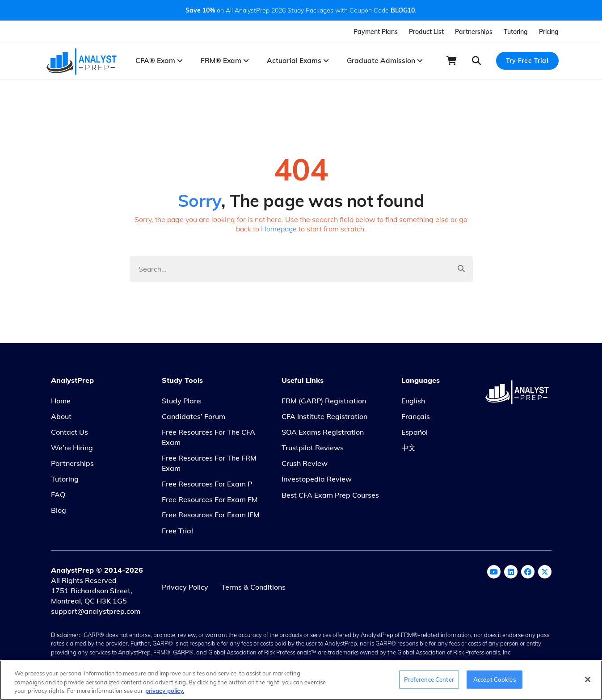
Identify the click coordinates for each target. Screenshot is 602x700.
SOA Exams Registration (323, 434)
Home (61, 403)
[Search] (290, 271)
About (61, 419)
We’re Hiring (72, 450)
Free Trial (177, 533)
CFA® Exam (162, 61)
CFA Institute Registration (324, 419)
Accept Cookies (495, 679)
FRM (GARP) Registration (324, 403)
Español (415, 434)
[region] (301, 680)
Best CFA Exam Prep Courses (330, 497)
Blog (59, 512)
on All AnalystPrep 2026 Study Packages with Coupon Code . (301, 10)
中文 (408, 450)
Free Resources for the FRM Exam (209, 465)
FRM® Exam (226, 61)
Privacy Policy (185, 589)
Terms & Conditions (255, 589)
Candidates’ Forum (194, 419)
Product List (426, 32)
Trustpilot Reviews (313, 450)
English (413, 403)
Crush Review (305, 465)
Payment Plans (376, 32)
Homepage (279, 231)
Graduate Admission (379, 61)
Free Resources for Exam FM (210, 502)
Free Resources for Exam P (207, 486)
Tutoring (516, 32)
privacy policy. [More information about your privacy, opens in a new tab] (165, 691)
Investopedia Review (317, 481)
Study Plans (182, 403)
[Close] (588, 679)
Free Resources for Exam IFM (211, 517)
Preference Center (429, 679)
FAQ (58, 497)
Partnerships (474, 32)
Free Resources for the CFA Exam (208, 439)
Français (416, 419)
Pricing (549, 32)
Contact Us (69, 434)
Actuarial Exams (296, 61)
